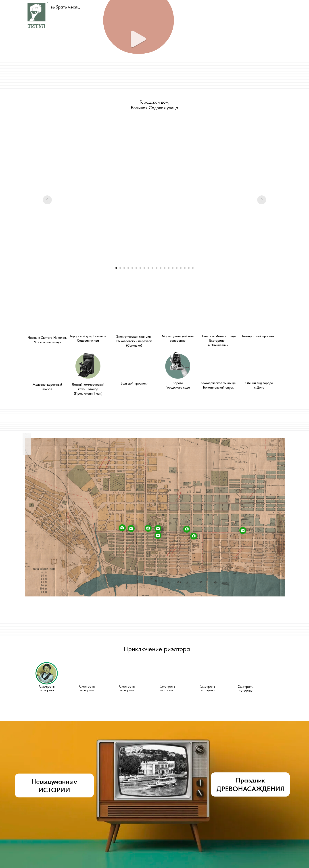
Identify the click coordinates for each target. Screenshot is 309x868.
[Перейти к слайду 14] (169, 268)
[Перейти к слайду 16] (177, 268)
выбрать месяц (65, 7)
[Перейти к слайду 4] (128, 268)
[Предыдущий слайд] (47, 200)
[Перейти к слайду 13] (165, 268)
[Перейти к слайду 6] (136, 268)
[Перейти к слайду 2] (120, 268)
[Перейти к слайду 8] (144, 268)
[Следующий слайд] (262, 200)
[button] (47, 673)
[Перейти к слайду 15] (173, 268)
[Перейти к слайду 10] (152, 268)
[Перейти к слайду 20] (193, 268)
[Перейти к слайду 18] (185, 268)
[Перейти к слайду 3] (124, 268)
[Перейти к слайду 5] (132, 268)
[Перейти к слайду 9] (148, 268)
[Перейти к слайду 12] (161, 268)
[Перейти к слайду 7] (140, 268)
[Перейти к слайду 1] (116, 268)
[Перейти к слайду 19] (189, 268)
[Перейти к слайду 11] (157, 268)
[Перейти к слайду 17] (181, 268)
